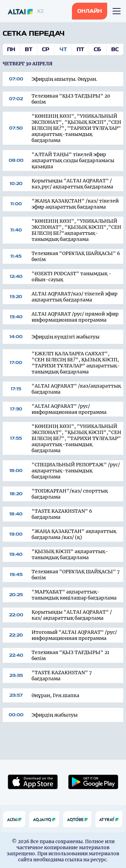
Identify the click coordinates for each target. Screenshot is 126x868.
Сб (97, 49)
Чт (63, 49)
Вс (115, 49)
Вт (29, 49)
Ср (46, 49)
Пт (80, 49)
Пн (11, 49)
